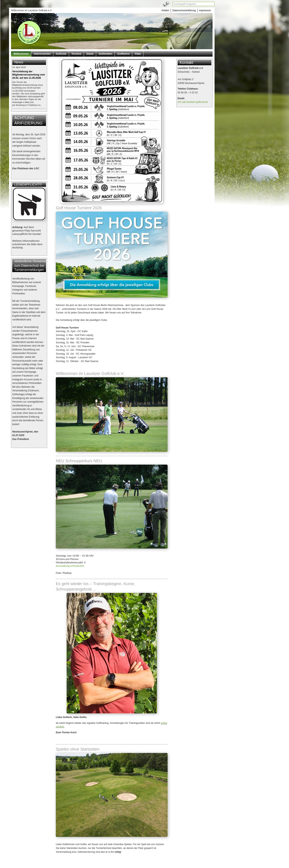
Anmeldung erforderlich (70, 566)
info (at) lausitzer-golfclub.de (193, 102)
